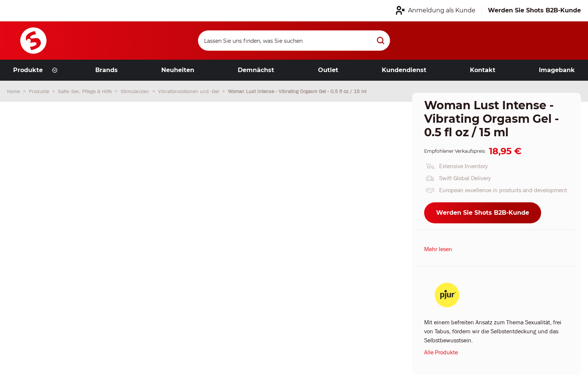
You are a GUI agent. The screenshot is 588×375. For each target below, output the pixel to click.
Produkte (40, 91)
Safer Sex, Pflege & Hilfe (86, 91)
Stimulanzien (136, 91)
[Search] (294, 41)
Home (14, 91)
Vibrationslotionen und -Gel (189, 91)
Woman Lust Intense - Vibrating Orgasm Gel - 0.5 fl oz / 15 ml (297, 91)
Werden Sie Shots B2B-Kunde (483, 213)
